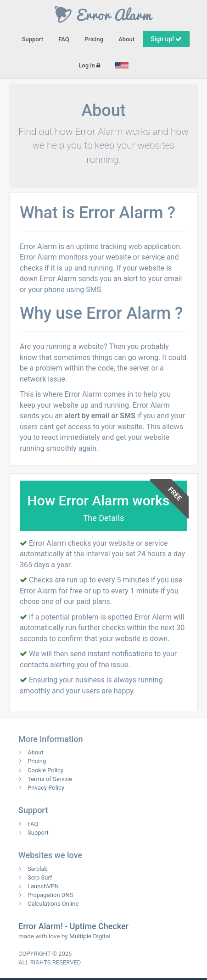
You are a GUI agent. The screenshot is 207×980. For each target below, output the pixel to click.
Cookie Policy (45, 770)
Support (33, 39)
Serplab (38, 869)
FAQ (64, 39)
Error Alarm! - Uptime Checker (73, 926)
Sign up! (166, 39)
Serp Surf (40, 878)
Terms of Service (50, 779)
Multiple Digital (90, 936)
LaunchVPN (43, 886)
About (126, 39)
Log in (89, 65)
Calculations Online (53, 904)
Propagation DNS (50, 895)
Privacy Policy (46, 788)
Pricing (94, 39)
